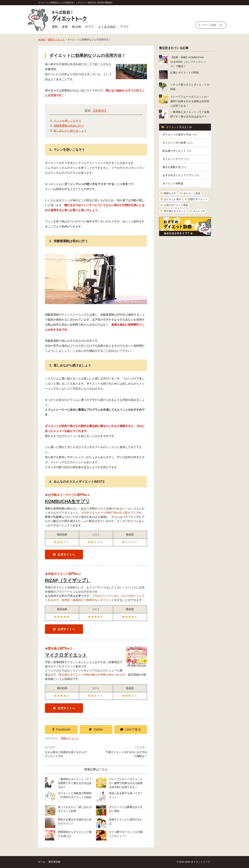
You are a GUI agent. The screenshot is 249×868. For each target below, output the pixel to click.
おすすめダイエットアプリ (181, 175)
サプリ (89, 27)
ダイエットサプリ (176, 159)
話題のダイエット (198, 199)
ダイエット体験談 (173, 183)
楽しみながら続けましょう (70, 131)
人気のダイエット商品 (176, 205)
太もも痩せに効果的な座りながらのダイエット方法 (66, 754)
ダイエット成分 (172, 199)
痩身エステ (170, 193)
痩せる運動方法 (174, 167)
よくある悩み (107, 27)
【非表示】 (100, 111)
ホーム (42, 862)
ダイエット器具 (192, 193)
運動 (55, 27)
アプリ (124, 27)
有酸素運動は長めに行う (69, 126)
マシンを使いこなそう (67, 121)
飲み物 (77, 27)
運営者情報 (54, 862)
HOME (42, 40)
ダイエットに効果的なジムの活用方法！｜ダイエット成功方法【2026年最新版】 (76, 3)
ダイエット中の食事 (178, 143)
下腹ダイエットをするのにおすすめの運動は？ (126, 754)
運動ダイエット (56, 40)
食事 (65, 27)
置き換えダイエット (175, 211)
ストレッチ (199, 211)
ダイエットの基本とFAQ (180, 134)
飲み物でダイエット (177, 151)
